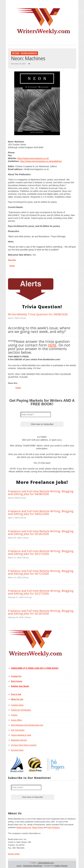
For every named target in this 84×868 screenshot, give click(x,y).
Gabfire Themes (61, 866)
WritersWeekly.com (45, 863)
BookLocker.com (24, 827)
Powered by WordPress (33, 866)
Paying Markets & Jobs (21, 735)
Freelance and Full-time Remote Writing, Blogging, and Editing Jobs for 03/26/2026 (41, 533)
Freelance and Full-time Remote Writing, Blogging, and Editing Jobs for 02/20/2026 (41, 612)
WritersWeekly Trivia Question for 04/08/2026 (38, 314)
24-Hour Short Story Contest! (24, 745)
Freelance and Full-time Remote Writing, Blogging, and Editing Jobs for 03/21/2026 (41, 552)
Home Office (16, 720)
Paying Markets (29, 53)
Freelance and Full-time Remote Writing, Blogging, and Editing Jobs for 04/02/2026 (41, 512)
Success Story (17, 750)
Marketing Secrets (19, 740)
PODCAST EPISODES (21, 710)
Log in (19, 866)
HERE (52, 345)
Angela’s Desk (17, 705)
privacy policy (14, 854)
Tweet (12, 266)
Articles (14, 715)
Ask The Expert (18, 730)
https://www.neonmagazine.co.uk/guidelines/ (41, 161)
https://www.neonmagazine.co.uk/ (33, 158)
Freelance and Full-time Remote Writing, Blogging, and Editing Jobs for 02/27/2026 (41, 592)
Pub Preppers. (54, 827)
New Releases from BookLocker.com (27, 725)
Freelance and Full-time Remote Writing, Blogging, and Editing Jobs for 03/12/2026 (41, 572)
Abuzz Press (38, 827)
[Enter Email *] (36, 415)
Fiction (16, 53)
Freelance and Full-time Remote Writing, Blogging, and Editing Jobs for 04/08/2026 (41, 493)
